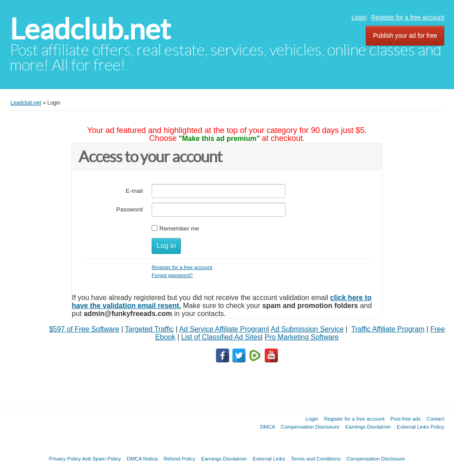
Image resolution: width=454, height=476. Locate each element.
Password (129, 209)
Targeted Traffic (149, 329)
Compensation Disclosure (310, 427)
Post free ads (405, 419)
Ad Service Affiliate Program (223, 329)
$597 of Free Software (84, 329)
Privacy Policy (65, 458)
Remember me (179, 228)
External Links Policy (421, 427)
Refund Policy (180, 458)
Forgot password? (172, 275)
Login (359, 17)
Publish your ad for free (405, 35)
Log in (166, 246)
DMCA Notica (142, 458)
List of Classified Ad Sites (221, 337)
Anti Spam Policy (102, 458)
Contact (435, 419)
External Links (269, 458)
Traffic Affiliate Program (388, 329)
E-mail (134, 191)
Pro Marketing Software (302, 337)
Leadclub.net (90, 29)
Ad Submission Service (307, 329)
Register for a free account (408, 17)
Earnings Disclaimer (368, 427)
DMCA (268, 427)
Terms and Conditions (316, 458)
